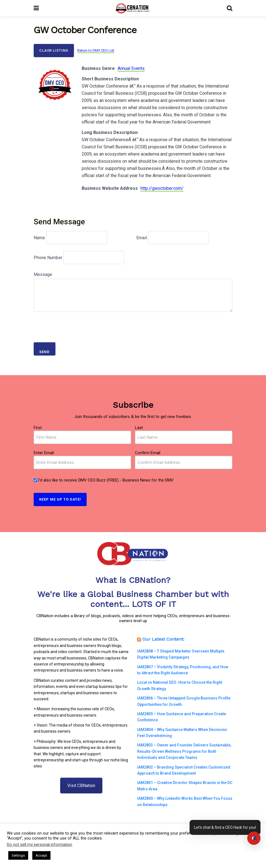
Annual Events (131, 68)
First (38, 428)
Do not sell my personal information (39, 845)
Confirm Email (148, 453)
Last (139, 428)
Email (142, 238)
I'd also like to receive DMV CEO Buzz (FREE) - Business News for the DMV (106, 480)
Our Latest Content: (163, 639)
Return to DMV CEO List (96, 50)
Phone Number (48, 258)
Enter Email (44, 453)
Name (39, 238)
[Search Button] (230, 8)
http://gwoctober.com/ (162, 188)
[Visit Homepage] (133, 8)
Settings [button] (18, 855)
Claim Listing (54, 50)
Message (43, 274)
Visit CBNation (81, 786)
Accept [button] (41, 855)
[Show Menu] (36, 8)
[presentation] (76, 325)
